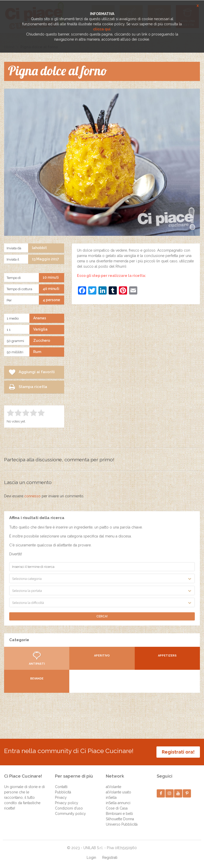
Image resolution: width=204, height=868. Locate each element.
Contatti (61, 787)
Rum (37, 352)
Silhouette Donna (120, 819)
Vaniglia (40, 329)
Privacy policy (67, 803)
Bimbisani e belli (119, 814)
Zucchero (42, 341)
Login (91, 858)
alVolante (114, 787)
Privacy (61, 797)
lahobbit (39, 248)
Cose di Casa (117, 808)
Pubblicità (63, 792)
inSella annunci (118, 803)
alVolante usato (118, 792)
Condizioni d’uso (69, 808)
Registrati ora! (178, 752)
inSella (111, 797)
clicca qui (102, 29)
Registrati (110, 858)
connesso (32, 496)
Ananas (40, 318)
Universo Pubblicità (122, 824)
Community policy (70, 814)
